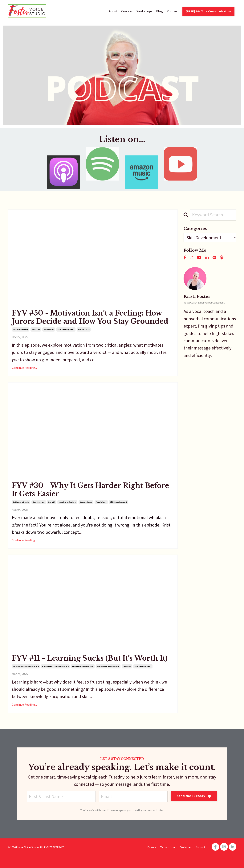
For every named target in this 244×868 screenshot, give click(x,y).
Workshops (144, 11)
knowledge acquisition (83, 666)
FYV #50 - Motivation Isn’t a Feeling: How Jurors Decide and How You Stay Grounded (90, 317)
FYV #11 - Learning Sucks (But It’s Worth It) (90, 658)
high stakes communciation (55, 666)
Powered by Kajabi (226, 858)
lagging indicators (67, 502)
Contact (200, 847)
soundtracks (84, 329)
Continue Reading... (24, 368)
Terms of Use (168, 847)
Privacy (152, 847)
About (113, 11)
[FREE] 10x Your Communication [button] (208, 11)
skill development (66, 329)
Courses (127, 11)
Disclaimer (186, 847)
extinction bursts (21, 502)
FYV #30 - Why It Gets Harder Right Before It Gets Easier (90, 490)
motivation (49, 329)
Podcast (173, 11)
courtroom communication (26, 666)
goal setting (39, 502)
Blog (159, 11)
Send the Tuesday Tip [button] (194, 796)
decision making (21, 329)
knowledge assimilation (108, 666)
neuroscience (86, 502)
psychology (101, 502)
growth (52, 502)
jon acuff (36, 329)
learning (127, 666)
